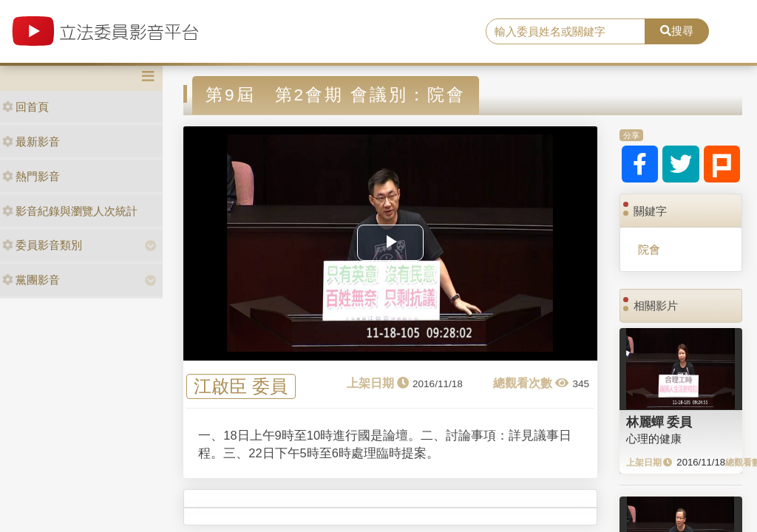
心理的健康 (654, 439)
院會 (649, 249)
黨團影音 (31, 280)
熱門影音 (31, 176)
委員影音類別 (42, 245)
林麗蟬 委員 (659, 422)
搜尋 (677, 31)
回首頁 (26, 107)
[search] (566, 32)
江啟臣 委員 (241, 387)
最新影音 (31, 141)
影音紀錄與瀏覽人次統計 (70, 211)
